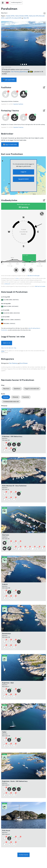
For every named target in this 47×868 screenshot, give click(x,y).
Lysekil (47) (8, 18)
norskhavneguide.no (16, 3)
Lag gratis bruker (23, 179)
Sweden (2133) (10, 16)
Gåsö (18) (26, 18)
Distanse (6, 397)
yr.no (17, 278)
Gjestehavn (17, 389)
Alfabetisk (15, 397)
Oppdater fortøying (18, 127)
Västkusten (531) (34, 16)
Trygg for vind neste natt (32, 389)
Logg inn (23, 172)
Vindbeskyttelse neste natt (11, 402)
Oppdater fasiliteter (18, 104)
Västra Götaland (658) (22, 16)
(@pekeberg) (24, 72)
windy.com (7, 284)
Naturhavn (6, 389)
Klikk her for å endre (40, 286)
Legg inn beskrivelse (10, 144)
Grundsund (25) (17, 18)
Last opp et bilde (9, 80)
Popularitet (26, 397)
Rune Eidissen (24, 363)
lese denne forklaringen (34, 276)
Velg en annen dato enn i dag (9, 348)
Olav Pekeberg (15, 72)
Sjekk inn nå (7, 343)
